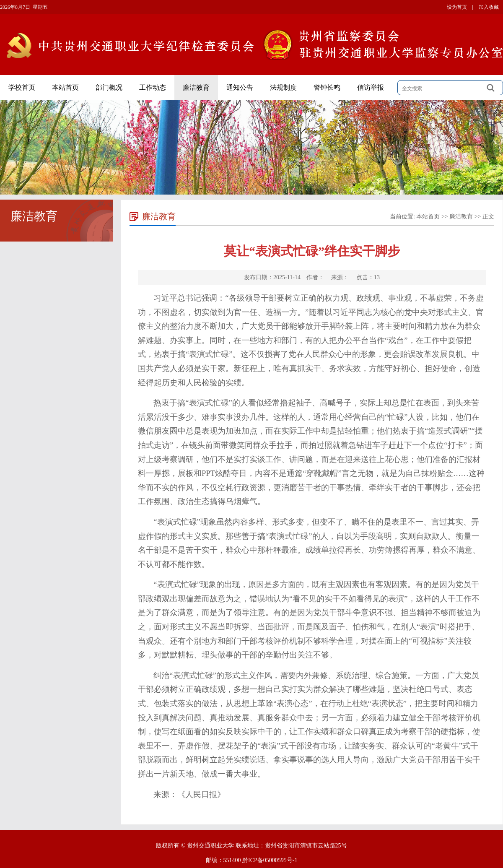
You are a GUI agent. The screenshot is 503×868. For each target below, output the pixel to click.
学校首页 (22, 87)
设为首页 (457, 7)
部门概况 (109, 87)
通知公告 (240, 87)
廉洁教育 (196, 87)
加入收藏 (489, 7)
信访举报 (371, 87)
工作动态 (153, 87)
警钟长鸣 (327, 87)
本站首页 (65, 87)
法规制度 (283, 87)
